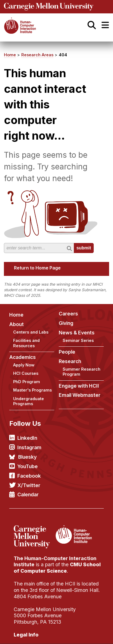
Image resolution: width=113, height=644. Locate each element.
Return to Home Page (37, 268)
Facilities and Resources (26, 343)
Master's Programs (32, 390)
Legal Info (26, 635)
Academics (23, 357)
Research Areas (37, 55)
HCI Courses (26, 373)
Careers (68, 314)
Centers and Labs (31, 332)
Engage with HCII (79, 386)
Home (10, 55)
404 (63, 55)
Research (70, 361)
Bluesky (27, 457)
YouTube (28, 466)
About (17, 324)
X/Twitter (29, 485)
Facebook (29, 476)
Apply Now (24, 365)
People (67, 352)
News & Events (77, 333)
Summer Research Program (82, 372)
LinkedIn (27, 438)
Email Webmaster (80, 395)
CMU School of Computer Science (57, 568)
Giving (66, 323)
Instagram (29, 447)
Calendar (28, 494)
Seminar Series (78, 340)
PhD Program (27, 382)
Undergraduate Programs (29, 401)
